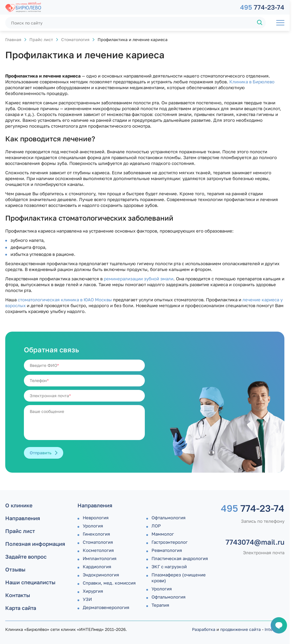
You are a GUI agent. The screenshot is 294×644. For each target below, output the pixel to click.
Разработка (204, 629)
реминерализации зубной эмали (139, 279)
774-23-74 (262, 7)
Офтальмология (169, 518)
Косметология (98, 550)
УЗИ (87, 599)
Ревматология (167, 550)
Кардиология (97, 566)
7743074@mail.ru (255, 542)
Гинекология (96, 534)
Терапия (160, 605)
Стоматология (75, 39)
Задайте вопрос (26, 557)
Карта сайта (21, 608)
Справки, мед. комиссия (109, 583)
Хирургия (93, 591)
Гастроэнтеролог (170, 542)
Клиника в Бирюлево (252, 82)
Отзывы (15, 569)
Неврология (96, 518)
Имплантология (100, 558)
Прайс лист (41, 39)
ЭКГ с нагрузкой (169, 566)
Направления (23, 518)
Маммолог (163, 534)
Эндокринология (101, 575)
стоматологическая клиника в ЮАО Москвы (65, 300)
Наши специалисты (30, 582)
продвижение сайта (241, 629)
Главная (13, 39)
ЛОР (156, 526)
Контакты (18, 595)
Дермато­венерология (106, 607)
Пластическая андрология (180, 558)
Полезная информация (35, 544)
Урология (93, 526)
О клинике (19, 505)
